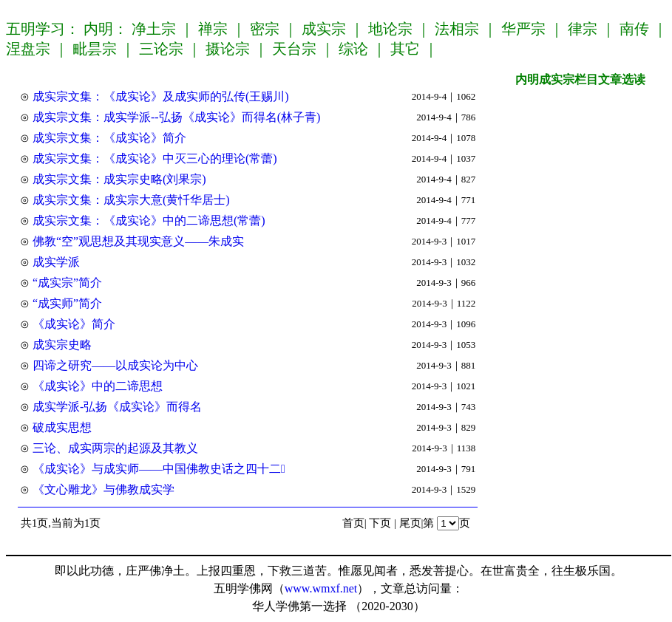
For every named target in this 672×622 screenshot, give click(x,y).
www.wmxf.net (321, 588)
